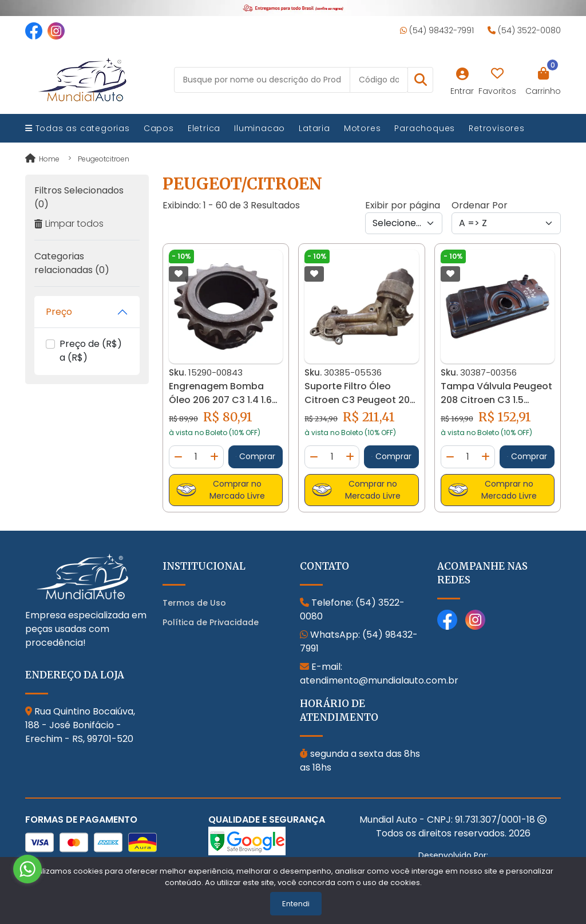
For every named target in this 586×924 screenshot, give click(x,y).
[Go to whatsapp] (27, 869)
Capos (159, 128)
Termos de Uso (194, 603)
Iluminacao (260, 128)
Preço (59, 312)
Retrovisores (497, 128)
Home (42, 159)
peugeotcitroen (104, 159)
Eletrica (204, 128)
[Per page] (404, 223)
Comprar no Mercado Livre (221, 490)
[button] (420, 80)
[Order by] (506, 223)
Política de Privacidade (211, 622)
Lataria (314, 128)
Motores (363, 128)
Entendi (296, 904)
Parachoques (425, 128)
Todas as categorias (78, 128)
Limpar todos (69, 224)
